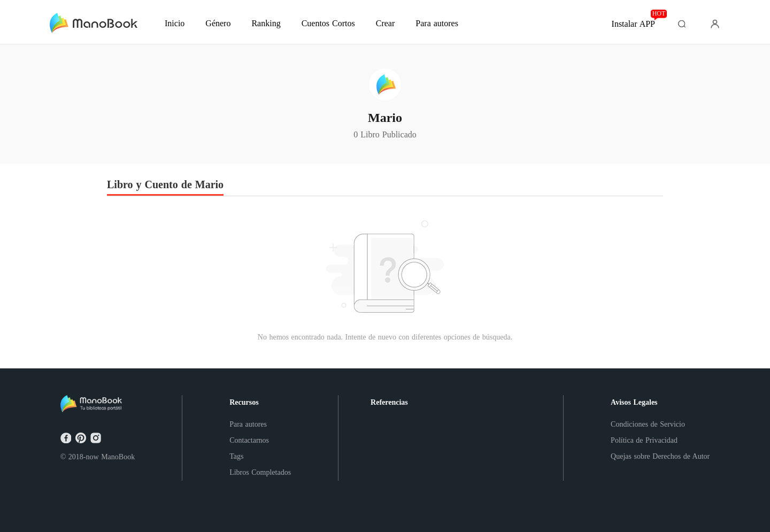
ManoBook (118, 457)
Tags (236, 456)
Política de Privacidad (644, 440)
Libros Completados (260, 472)
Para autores (248, 424)
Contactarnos (249, 440)
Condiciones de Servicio (648, 424)
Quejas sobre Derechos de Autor (660, 456)
